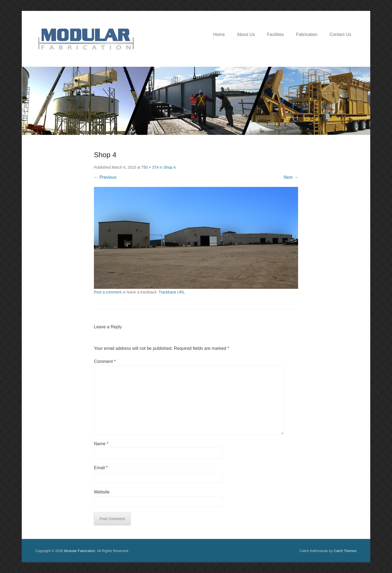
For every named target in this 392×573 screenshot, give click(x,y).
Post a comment (108, 292)
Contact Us (340, 34)
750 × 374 (150, 167)
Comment (105, 361)
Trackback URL (172, 292)
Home (219, 34)
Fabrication (307, 34)
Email (101, 468)
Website (102, 492)
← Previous (105, 177)
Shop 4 (170, 167)
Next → (291, 177)
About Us (246, 34)
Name (101, 444)
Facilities (275, 34)
